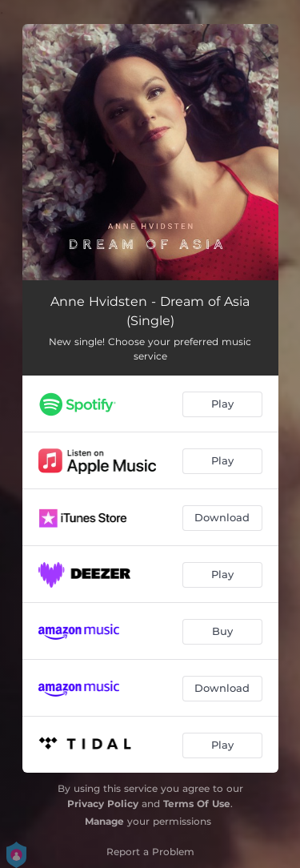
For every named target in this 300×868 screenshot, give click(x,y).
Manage (104, 821)
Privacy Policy (103, 804)
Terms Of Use (197, 804)
